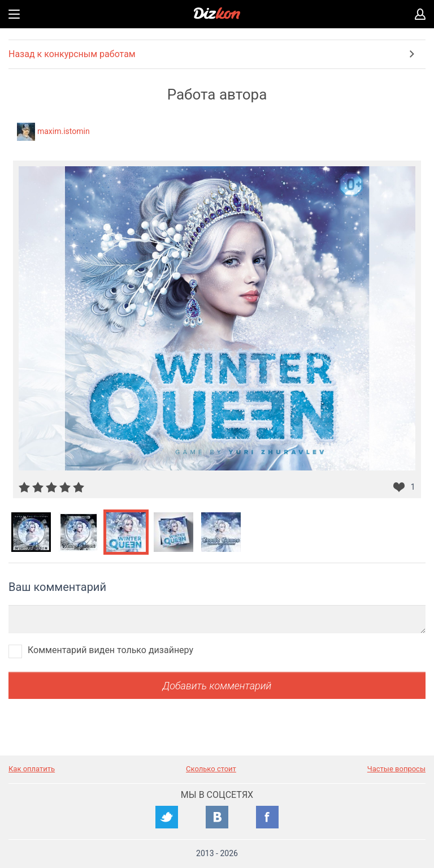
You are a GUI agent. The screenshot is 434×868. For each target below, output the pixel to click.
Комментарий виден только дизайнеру (110, 650)
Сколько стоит (211, 769)
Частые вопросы (396, 769)
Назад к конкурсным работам (72, 54)
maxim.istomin (64, 131)
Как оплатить (32, 769)
